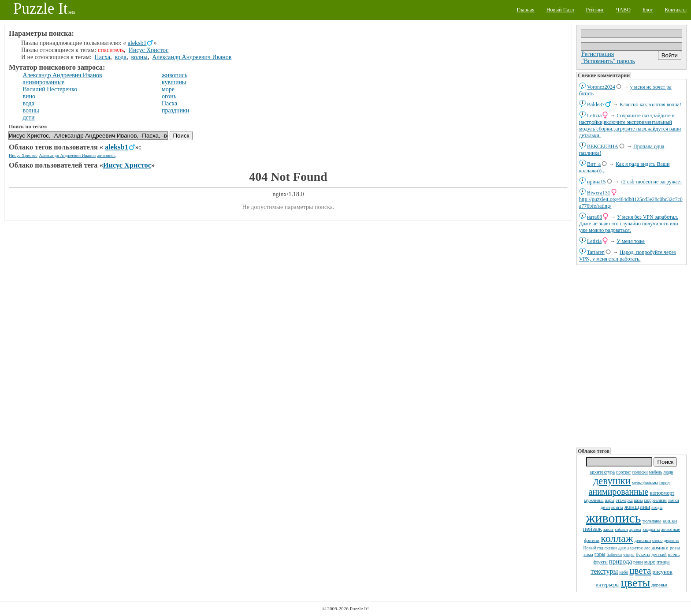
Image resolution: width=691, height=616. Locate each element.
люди (669, 472)
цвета (640, 571)
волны (139, 57)
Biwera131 (599, 193)
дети (605, 507)
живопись (614, 518)
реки (638, 562)
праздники (175, 110)
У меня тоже (631, 241)
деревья (659, 585)
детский (659, 554)
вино (29, 96)
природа (620, 561)
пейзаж (593, 529)
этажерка (624, 500)
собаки (621, 529)
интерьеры (608, 585)
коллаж (617, 538)
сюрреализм (655, 500)
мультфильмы (645, 483)
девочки (643, 540)
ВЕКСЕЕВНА (603, 146)
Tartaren (596, 252)
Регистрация (598, 54)
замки (674, 500)
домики (660, 548)
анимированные (619, 492)
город (665, 483)
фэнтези (592, 540)
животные (671, 529)
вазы (639, 500)
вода (120, 57)
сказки (611, 548)
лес (647, 548)
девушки (612, 481)
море (650, 562)
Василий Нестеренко (50, 89)
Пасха (102, 57)
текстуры (604, 571)
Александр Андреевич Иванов (192, 57)
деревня (672, 540)
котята (617, 507)
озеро (657, 540)
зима (588, 554)
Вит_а (594, 164)
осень (674, 554)
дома (623, 548)
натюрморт (662, 493)
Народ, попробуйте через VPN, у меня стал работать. (628, 256)
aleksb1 (137, 43)
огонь (169, 96)
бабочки (615, 554)
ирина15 (596, 182)
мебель (656, 472)
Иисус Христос (149, 50)
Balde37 (596, 105)
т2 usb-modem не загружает (652, 182)
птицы (663, 562)
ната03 (594, 217)
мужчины (594, 500)
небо (624, 572)
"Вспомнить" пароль (608, 61)
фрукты (601, 562)
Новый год (593, 548)
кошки (670, 521)
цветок (637, 548)
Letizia (594, 116)
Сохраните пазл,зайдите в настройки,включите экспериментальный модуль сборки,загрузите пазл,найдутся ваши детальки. (630, 125)
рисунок (662, 572)
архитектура (602, 472)
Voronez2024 (601, 87)
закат (609, 529)
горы (600, 554)
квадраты (651, 529)
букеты (643, 554)
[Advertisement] (632, 355)
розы (675, 548)
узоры (629, 554)
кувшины (174, 82)
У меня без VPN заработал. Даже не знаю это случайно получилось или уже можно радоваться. (629, 224)
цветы (635, 583)
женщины (637, 507)
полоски (640, 472)
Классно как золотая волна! (650, 105)
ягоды (657, 507)
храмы (635, 529)
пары (610, 500)
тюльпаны (652, 521)
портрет (624, 472)
